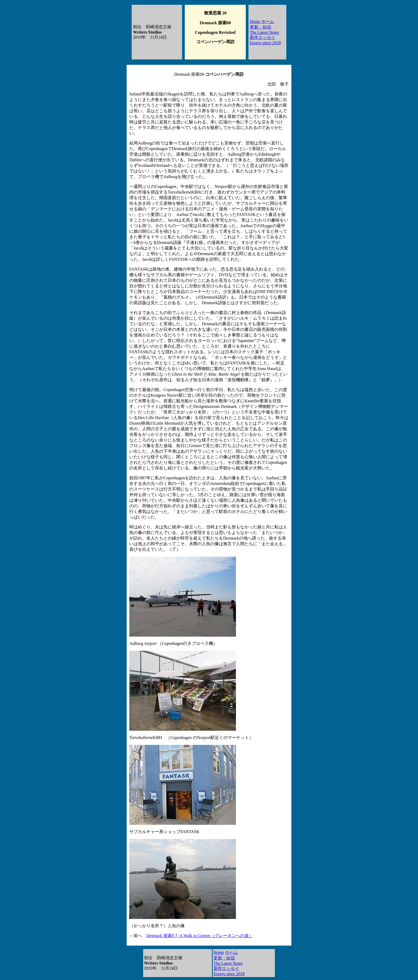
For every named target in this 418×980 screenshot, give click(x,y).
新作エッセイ (263, 37)
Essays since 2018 (265, 43)
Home (255, 21)
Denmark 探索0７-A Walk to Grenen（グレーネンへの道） (200, 936)
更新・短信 (260, 27)
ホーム (268, 21)
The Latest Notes (264, 32)
